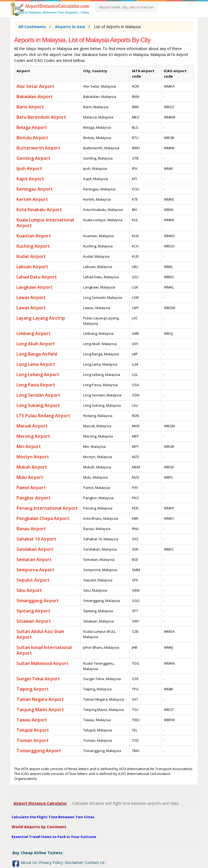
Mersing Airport (33, 436)
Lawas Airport (31, 297)
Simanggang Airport (38, 601)
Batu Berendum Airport (41, 117)
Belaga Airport (32, 127)
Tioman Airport (33, 740)
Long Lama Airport (36, 364)
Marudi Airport (32, 426)
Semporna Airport (35, 570)
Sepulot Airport (33, 580)
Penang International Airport (47, 508)
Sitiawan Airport (34, 621)
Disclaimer (74, 862)
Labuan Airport (32, 267)
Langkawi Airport (35, 287)
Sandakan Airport (35, 549)
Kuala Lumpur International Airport (45, 223)
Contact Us (95, 862)
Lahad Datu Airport (37, 277)
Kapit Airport (30, 179)
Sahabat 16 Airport (36, 539)
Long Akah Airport (36, 344)
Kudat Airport (31, 256)
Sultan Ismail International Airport (44, 650)
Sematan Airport (34, 559)
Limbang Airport (34, 333)
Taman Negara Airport (40, 699)
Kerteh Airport (32, 199)
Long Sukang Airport (38, 405)
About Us (29, 862)
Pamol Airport (31, 488)
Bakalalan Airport (35, 97)
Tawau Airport (32, 720)
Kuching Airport (33, 246)
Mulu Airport (30, 477)
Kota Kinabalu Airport (39, 210)
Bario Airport (30, 107)
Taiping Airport (33, 689)
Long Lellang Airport (38, 375)
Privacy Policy (51, 862)
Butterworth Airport (38, 148)
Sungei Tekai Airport (38, 679)
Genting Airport (33, 158)
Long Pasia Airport (36, 385)
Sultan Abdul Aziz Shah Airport (40, 634)
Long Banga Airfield (37, 354)
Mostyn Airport (33, 457)
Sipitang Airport (33, 611)
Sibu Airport (29, 590)
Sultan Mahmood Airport (43, 663)
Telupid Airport (33, 730)
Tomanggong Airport (39, 751)
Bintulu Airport (32, 138)
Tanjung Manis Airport (40, 710)
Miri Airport (29, 446)
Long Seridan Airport (38, 395)
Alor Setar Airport (35, 86)
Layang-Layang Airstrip (41, 318)
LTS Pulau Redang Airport (43, 416)
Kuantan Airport (34, 236)
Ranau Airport (31, 529)
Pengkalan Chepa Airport (43, 518)
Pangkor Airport (34, 498)
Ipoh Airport (29, 168)
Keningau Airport (35, 189)
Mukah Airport (32, 467)
